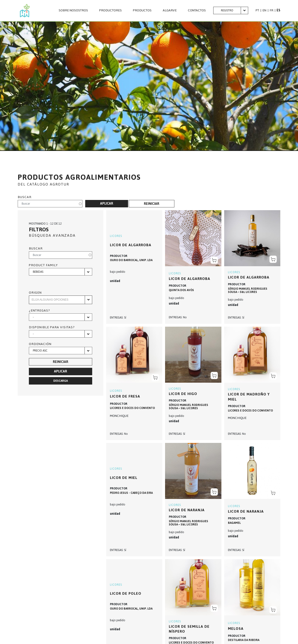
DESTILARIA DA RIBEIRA (244, 640)
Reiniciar (152, 204)
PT (257, 10)
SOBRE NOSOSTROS (73, 10)
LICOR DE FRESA (125, 396)
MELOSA (236, 629)
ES (278, 10)
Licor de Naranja (246, 511)
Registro (227, 10)
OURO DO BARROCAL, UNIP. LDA (131, 260)
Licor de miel (124, 478)
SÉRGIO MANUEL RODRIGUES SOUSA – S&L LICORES (248, 290)
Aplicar (107, 204)
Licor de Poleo (126, 593)
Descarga (61, 381)
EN (264, 10)
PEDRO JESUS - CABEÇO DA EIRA (131, 493)
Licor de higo (183, 394)
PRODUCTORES (110, 10)
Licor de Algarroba (131, 245)
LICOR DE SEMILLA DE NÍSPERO (189, 629)
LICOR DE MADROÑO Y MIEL (249, 397)
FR (271, 10)
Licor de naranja (187, 510)
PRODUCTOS (142, 10)
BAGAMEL (234, 523)
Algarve (170, 10)
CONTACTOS (197, 10)
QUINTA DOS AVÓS (181, 290)
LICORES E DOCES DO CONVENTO (132, 408)
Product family (43, 265)
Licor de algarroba (190, 279)
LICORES (116, 236)
